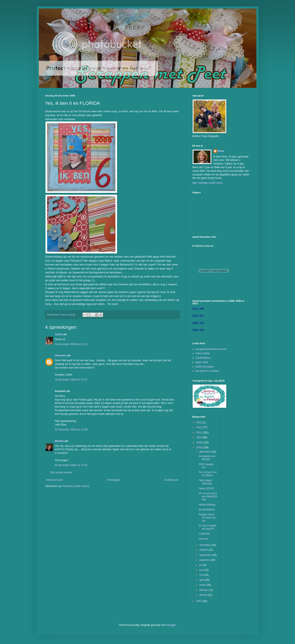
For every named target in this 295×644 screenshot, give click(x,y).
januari (203, 595)
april (202, 580)
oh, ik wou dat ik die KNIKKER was (208, 496)
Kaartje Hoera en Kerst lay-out (207, 518)
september (206, 555)
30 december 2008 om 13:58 (71, 430)
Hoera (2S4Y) (206, 488)
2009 (199, 443)
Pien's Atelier (203, 353)
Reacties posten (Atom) (76, 486)
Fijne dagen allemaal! (205, 482)
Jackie (59, 334)
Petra (221, 151)
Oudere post (171, 480)
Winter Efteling (207, 505)
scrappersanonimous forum (211, 349)
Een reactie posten (61, 472)
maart (203, 585)
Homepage (113, 480)
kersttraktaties (207, 510)
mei (202, 575)
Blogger (172, 625)
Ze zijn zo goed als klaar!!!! (207, 527)
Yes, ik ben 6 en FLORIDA (208, 474)
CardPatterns (203, 358)
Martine (59, 441)
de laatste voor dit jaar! (207, 458)
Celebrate (204, 534)
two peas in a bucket (207, 371)
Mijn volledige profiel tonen (208, 183)
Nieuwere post (54, 480)
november (205, 545)
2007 (199, 601)
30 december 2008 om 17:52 (71, 465)
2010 (199, 437)
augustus (205, 560)
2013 (199, 423)
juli (201, 565)
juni (202, 570)
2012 (199, 427)
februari (204, 590)
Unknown (61, 356)
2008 (199, 447)
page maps (202, 362)
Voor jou (203, 539)
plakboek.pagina (205, 367)
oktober (204, 550)
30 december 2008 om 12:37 (71, 380)
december (205, 452)
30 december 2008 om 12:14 (71, 344)
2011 (199, 433)
